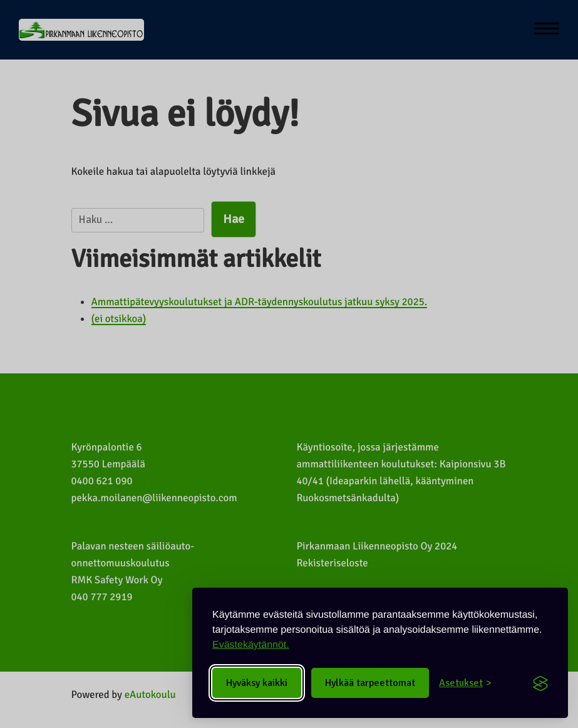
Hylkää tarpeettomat (370, 683)
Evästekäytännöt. (251, 645)
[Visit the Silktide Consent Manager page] (540, 683)
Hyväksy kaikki (257, 683)
